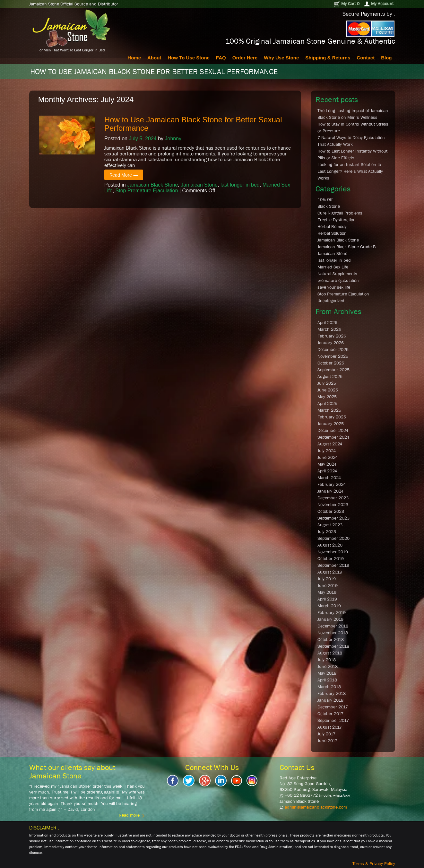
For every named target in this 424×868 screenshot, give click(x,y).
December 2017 (333, 707)
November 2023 (333, 504)
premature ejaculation (338, 280)
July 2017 (326, 734)
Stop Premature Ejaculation (147, 191)
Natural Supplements (337, 274)
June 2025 (328, 390)
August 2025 (330, 376)
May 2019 (327, 592)
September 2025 (333, 370)
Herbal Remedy (332, 226)
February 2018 (332, 693)
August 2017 (330, 727)
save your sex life (334, 287)
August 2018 (330, 653)
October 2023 (331, 511)
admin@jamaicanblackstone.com (316, 807)
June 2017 (327, 741)
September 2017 (333, 720)
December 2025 (333, 349)
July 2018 (327, 660)
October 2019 (331, 558)
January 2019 (330, 619)
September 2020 (333, 538)
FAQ (221, 58)
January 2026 (331, 343)
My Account (379, 4)
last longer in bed (240, 185)
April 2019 (327, 599)
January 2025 (331, 424)
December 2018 (333, 626)
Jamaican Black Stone (152, 185)
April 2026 (327, 322)
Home (134, 58)
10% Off (325, 199)
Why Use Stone (281, 58)
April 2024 (327, 471)
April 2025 (327, 403)
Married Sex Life (333, 267)
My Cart (347, 4)
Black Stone (329, 206)
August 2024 (330, 444)
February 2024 (332, 484)
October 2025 (331, 363)
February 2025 (332, 417)
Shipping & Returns (328, 58)
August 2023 (330, 525)
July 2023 (327, 531)
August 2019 (330, 572)
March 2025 (329, 410)
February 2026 (332, 336)
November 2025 (333, 356)
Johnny (173, 139)
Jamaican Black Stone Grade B (346, 247)
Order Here (245, 58)
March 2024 (329, 478)
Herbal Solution (332, 233)
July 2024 (327, 451)
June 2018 (328, 666)
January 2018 (330, 700)
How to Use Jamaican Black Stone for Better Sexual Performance (193, 124)
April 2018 (327, 680)
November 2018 (333, 633)
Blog (386, 58)
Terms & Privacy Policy (374, 864)
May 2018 (327, 673)
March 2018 (329, 687)
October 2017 (330, 714)
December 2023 (333, 498)
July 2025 (327, 383)
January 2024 (330, 491)
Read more (132, 815)
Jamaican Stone (199, 185)
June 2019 (328, 585)
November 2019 (333, 552)
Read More (124, 175)
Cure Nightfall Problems (340, 213)
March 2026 (329, 329)
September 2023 (333, 518)
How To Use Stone (189, 58)
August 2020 (330, 545)
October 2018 (331, 639)
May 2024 (327, 464)
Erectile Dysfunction (337, 220)
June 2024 (328, 457)
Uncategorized (331, 301)
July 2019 (327, 579)
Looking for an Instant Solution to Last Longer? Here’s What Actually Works (350, 171)
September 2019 (333, 565)
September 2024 (333, 437)
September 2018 (333, 646)
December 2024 (333, 430)
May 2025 (327, 397)
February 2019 (332, 612)
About (154, 58)
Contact (366, 58)
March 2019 (329, 606)
